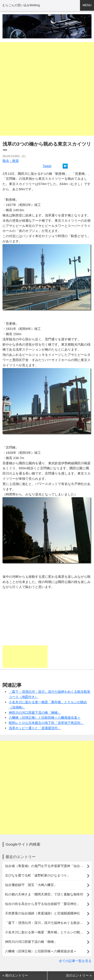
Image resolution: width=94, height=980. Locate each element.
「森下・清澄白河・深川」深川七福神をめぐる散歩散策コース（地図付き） (48, 923)
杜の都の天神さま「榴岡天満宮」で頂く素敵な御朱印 (44, 894)
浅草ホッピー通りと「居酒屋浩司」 (35, 728)
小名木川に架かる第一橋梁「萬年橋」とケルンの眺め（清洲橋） (48, 932)
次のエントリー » (79, 975)
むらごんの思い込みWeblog (21, 5)
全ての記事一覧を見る (75, 961)
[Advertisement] (47, 89)
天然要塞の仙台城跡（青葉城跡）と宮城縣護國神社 (42, 913)
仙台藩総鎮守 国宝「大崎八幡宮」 (31, 885)
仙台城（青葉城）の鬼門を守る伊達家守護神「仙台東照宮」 (48, 866)
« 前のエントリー (15, 975)
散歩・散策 (11, 161)
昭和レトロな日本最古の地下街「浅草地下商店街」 (46, 723)
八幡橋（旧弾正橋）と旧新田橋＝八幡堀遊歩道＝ (45, 718)
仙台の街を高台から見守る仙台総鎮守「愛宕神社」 (42, 904)
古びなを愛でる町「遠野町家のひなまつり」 (38, 875)
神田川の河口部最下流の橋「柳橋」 (35, 713)
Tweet (47, 166)
